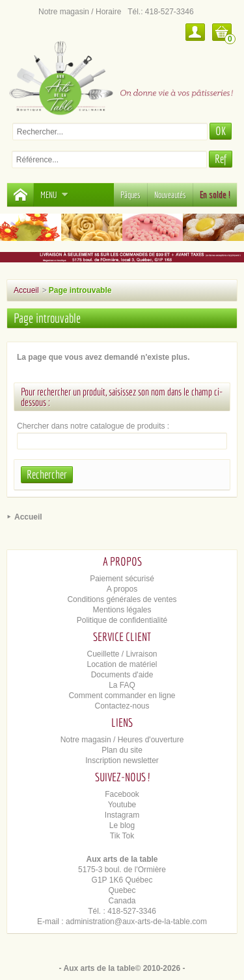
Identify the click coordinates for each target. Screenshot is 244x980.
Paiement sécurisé (122, 579)
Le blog (122, 825)
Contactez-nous (122, 706)
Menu (54, 195)
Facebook (122, 794)
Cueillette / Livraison (122, 654)
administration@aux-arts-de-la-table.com (136, 922)
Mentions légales (122, 610)
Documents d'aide (122, 675)
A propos (122, 589)
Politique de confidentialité (122, 620)
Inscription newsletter (122, 760)
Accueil (26, 290)
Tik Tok (122, 836)
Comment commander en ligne (122, 696)
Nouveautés (170, 195)
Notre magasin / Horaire (80, 12)
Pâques (130, 195)
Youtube (122, 805)
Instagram (122, 815)
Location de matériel (122, 664)
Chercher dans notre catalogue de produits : (93, 426)
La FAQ (122, 685)
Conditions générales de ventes (122, 599)
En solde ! (215, 195)
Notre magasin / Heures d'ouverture (122, 740)
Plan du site (122, 750)
